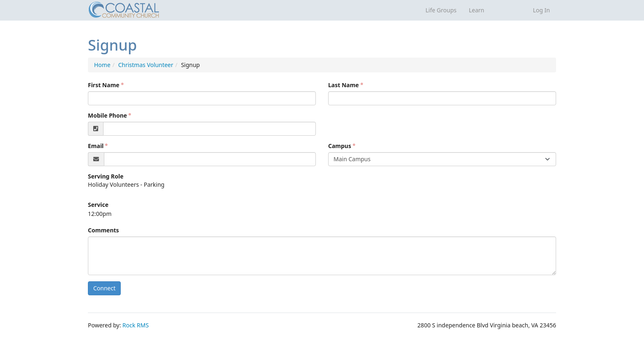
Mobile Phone (107, 115)
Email (96, 146)
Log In (542, 10)
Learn (476, 10)
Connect (104, 288)
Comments (103, 230)
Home (102, 65)
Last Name (344, 85)
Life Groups (441, 10)
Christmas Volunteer (146, 65)
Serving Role (106, 176)
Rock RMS (136, 325)
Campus (340, 146)
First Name (104, 85)
